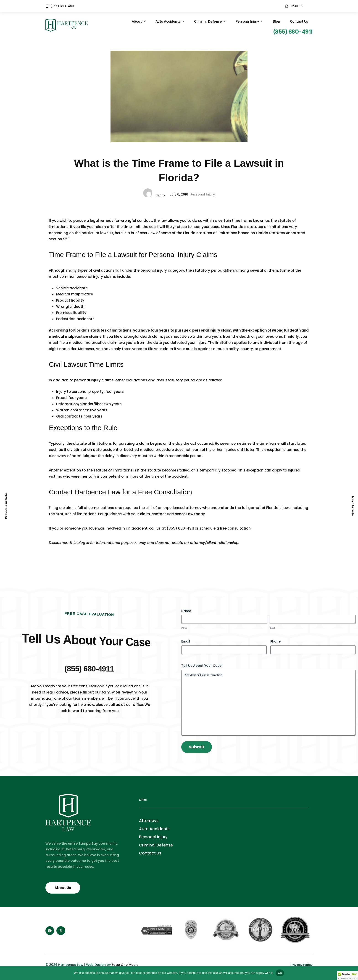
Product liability (70, 300)
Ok (280, 973)
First (184, 628)
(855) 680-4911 (180, 528)
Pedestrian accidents (75, 319)
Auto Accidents (168, 21)
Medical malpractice (75, 294)
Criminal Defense (208, 21)
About (137, 21)
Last (272, 628)
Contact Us (299, 21)
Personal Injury (247, 21)
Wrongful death (70, 307)
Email (186, 641)
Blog (276, 21)
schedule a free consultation (225, 528)
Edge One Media (125, 965)
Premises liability (71, 313)
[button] (347, 976)
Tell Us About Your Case (201, 666)
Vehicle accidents (72, 288)
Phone (275, 641)
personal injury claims (96, 277)
